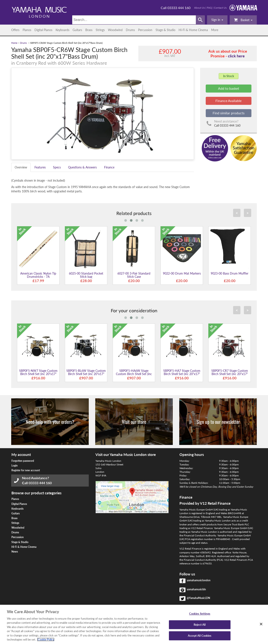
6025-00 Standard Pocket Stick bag (86, 275)
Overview (21, 167)
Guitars (77, 30)
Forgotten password (23, 461)
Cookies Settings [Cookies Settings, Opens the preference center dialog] (200, 614)
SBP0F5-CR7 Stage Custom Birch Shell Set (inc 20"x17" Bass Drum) (230, 374)
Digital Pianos (43, 30)
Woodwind (115, 30)
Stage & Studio (165, 30)
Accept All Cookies (200, 636)
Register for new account (26, 470)
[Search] (134, 20)
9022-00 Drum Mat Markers (182, 273)
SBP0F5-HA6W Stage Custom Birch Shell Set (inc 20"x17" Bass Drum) (134, 374)
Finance (109, 167)
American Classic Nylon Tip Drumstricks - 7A (38, 275)
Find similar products (229, 113)
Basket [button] (243, 20)
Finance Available (228, 101)
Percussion (145, 30)
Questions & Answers (82, 167)
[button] (217, 20)
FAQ (209, 8)
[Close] (261, 624)
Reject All (200, 625)
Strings (100, 30)
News (15, 552)
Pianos (27, 30)
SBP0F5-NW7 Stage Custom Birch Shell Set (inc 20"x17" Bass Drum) (38, 374)
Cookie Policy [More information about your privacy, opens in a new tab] (46, 639)
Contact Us (220, 8)
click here (236, 56)
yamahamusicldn (196, 589)
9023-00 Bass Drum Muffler (230, 273)
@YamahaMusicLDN (198, 598)
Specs (57, 167)
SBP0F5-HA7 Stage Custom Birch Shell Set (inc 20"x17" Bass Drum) (182, 374)
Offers (15, 30)
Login (15, 466)
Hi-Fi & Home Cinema (193, 30)
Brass (89, 30)
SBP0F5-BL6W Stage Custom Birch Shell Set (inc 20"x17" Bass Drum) (86, 374)
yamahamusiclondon (199, 580)
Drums (130, 30)
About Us (199, 8)
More (215, 30)
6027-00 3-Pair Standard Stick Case (134, 275)
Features (40, 167)
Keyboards (62, 30)
